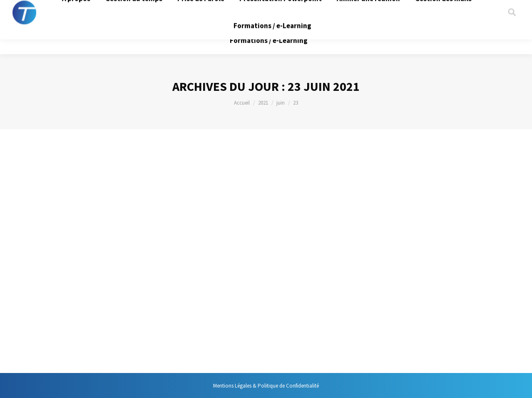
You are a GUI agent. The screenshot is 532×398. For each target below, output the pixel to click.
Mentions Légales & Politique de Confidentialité (266, 386)
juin (281, 103)
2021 (263, 103)
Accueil (242, 103)
